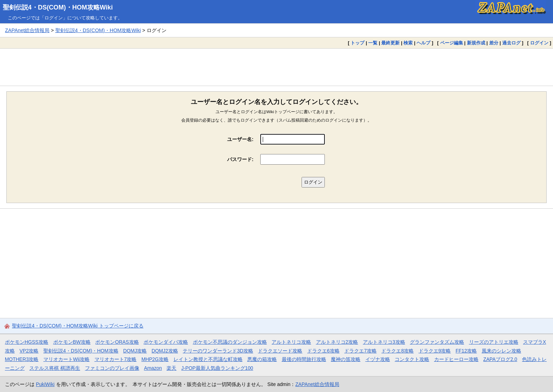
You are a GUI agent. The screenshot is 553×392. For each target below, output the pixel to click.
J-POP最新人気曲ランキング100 (217, 368)
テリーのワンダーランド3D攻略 (218, 351)
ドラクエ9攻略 (435, 351)
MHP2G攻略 (155, 359)
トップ (357, 43)
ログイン (539, 43)
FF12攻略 (466, 351)
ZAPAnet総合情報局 (27, 30)
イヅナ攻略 (378, 359)
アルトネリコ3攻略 (384, 342)
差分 (494, 43)
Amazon (153, 368)
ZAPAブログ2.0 (500, 359)
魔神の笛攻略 (346, 359)
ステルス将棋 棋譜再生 (55, 368)
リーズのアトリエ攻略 (494, 342)
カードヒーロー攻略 (456, 359)
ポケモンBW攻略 (72, 342)
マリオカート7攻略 (116, 359)
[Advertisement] (276, 67)
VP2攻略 (29, 351)
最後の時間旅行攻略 (304, 359)
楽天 (171, 368)
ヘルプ (423, 43)
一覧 (373, 43)
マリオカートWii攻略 (66, 359)
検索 (408, 43)
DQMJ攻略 (135, 351)
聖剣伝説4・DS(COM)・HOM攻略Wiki (58, 7)
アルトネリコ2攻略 (337, 342)
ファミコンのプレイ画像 (112, 368)
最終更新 (390, 43)
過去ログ (511, 43)
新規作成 (476, 43)
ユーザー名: (240, 139)
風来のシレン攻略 (502, 351)
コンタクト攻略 (412, 359)
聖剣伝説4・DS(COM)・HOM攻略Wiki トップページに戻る (78, 326)
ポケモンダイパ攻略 (166, 342)
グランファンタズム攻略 (437, 342)
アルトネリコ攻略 (291, 342)
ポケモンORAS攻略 (117, 342)
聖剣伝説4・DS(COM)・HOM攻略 (81, 351)
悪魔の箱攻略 (262, 359)
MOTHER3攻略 (22, 359)
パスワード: (240, 159)
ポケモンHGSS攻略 (27, 342)
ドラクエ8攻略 (397, 351)
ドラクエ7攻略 (360, 351)
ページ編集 (452, 43)
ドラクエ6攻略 (323, 351)
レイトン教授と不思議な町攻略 (208, 359)
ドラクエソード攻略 (280, 351)
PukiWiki (45, 384)
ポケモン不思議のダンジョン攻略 (230, 342)
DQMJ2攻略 (165, 351)
